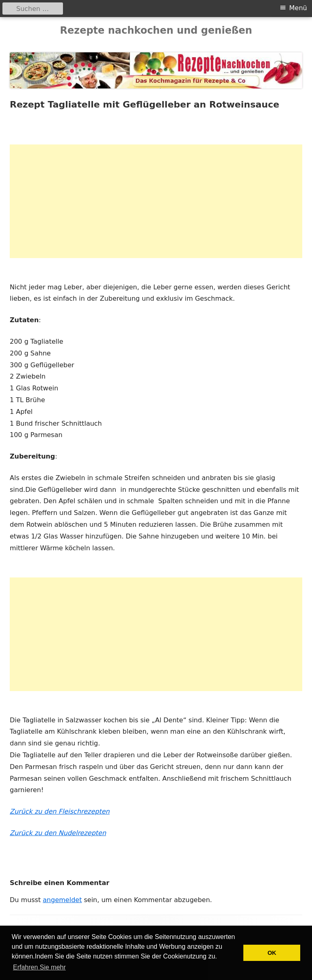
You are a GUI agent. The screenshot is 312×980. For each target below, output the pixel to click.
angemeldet (62, 900)
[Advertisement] (156, 201)
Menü (298, 8)
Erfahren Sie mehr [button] (39, 967)
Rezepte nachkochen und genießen (156, 30)
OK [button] (272, 953)
